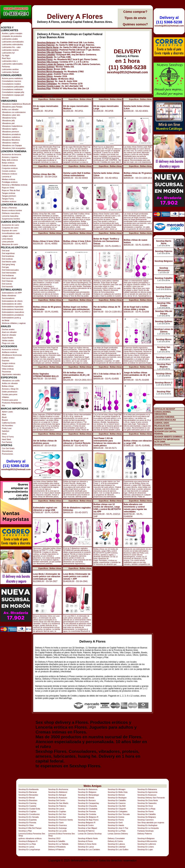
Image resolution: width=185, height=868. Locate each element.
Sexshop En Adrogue (57, 795)
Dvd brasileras (8, 256)
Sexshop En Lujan (145, 849)
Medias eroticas (9, 179)
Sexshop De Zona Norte (148, 800)
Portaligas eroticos (10, 182)
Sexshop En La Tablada (58, 844)
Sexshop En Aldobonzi (58, 792)
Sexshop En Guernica (57, 825)
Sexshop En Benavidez (28, 795)
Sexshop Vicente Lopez (49, 86)
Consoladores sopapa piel (13, 95)
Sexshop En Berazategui (88, 795)
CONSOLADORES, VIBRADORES (163, 413)
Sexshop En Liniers (146, 847)
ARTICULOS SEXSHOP (165, 409)
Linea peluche (8, 242)
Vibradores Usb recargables (14, 148)
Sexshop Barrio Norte (48, 47)
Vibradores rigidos (9, 129)
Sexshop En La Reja (27, 844)
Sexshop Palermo (46, 45)
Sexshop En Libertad (116, 847)
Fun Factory (7, 442)
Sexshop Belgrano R (87, 823)
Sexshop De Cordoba (87, 814)
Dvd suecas (7, 284)
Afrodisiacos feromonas (12, 355)
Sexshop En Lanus (86, 847)
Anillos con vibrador (10, 109)
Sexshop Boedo (45, 57)
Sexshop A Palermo (86, 831)
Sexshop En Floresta (27, 823)
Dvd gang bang (8, 264)
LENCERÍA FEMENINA (164, 417)
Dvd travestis (7, 287)
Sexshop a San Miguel (87, 828)
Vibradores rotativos (10, 143)
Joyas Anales (8, 338)
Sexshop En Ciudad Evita (29, 809)
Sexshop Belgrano (46, 43)
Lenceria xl (6, 177)
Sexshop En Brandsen (28, 800)
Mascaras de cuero (10, 244)
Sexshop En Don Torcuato (119, 814)
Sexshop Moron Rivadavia (50, 72)
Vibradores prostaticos (11, 134)
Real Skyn (6, 58)
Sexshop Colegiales (47, 84)
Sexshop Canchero (146, 820)
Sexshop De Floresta (87, 811)
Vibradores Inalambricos (12, 126)
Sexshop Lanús (45, 74)
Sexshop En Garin (56, 823)
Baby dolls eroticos (10, 160)
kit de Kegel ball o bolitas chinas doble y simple (136, 308)
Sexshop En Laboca (116, 844)
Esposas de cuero (9, 230)
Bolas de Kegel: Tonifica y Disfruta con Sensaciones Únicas (106, 241)
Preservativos (8, 366)
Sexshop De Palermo (57, 806)
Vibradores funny (9, 118)
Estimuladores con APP (12, 293)
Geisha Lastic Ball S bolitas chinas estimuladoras (77, 174)
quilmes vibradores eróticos (30, 838)
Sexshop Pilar (44, 89)
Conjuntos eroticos (10, 168)
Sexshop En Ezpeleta (28, 820)
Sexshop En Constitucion (29, 814)
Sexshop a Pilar (25, 831)
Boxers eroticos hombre (12, 210)
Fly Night (6, 56)
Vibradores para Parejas (12, 107)
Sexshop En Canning (27, 803)
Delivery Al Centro (115, 841)
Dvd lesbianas (8, 275)
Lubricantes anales (10, 39)
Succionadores (8, 298)
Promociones (7, 454)
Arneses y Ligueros (10, 157)
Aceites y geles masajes (12, 33)
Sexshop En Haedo (116, 825)
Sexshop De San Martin (58, 803)
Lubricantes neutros (10, 50)
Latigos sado (7, 236)
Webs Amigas (92, 786)
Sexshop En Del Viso (57, 814)
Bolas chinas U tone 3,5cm (46, 241)
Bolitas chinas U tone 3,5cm (77, 241)
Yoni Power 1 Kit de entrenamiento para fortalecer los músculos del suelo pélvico (107, 442)
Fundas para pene (10, 394)
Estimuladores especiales (13, 307)
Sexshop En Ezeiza (116, 817)
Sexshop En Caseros (117, 803)
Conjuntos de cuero (10, 228)
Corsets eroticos (9, 171)
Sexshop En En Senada (29, 817)
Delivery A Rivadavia (57, 847)
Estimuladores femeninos (13, 309)
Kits (3, 405)
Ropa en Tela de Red (11, 190)
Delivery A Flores (75, 16)
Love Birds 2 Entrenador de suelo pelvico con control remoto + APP (77, 576)
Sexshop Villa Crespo (48, 62)
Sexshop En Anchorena (58, 789)
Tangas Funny (8, 199)
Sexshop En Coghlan (27, 811)
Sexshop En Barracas (28, 792)
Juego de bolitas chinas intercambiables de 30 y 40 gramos (137, 375)
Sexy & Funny (8, 437)
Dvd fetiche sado (9, 262)
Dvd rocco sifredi (9, 278)
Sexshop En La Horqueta (148, 828)
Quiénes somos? (135, 24)
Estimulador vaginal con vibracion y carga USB (45, 509)
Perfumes (6, 67)
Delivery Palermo (145, 834)
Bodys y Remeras (9, 208)
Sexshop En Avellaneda (28, 789)
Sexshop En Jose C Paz (118, 828)
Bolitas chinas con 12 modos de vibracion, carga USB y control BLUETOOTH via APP (107, 508)
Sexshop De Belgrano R (88, 817)
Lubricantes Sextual (10, 72)
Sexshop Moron (45, 69)
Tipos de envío (135, 18)
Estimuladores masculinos (13, 312)
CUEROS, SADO (162, 423)
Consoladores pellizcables (13, 87)
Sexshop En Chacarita (87, 806)
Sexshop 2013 (54, 838)
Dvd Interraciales (9, 273)
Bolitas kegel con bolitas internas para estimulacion (76, 308)
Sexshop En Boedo (86, 798)
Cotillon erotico (8, 358)
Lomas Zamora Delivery (118, 834)
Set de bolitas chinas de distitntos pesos (45, 442)
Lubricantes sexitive (10, 69)
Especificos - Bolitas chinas (50, 99)
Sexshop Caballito (46, 55)
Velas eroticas (8, 369)
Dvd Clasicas (7, 281)
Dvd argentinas (8, 253)
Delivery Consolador (116, 838)
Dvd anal (6, 251)
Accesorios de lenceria (11, 154)
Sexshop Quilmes (46, 67)
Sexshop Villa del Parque (49, 52)
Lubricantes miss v (10, 61)
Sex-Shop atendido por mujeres (151, 823)
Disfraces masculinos (11, 213)
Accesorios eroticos (10, 349)
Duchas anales (8, 329)
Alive (4, 414)
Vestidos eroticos (9, 201)
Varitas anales (8, 340)
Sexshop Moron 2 (164, 383)
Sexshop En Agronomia (147, 792)
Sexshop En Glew (26, 825)
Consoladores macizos (11, 81)
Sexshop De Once (145, 806)
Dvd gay (5, 267)
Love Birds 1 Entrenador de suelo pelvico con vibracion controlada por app (47, 576)
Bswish (5, 420)
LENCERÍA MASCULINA (165, 420)
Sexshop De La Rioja (146, 809)
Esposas (6, 361)
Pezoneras (6, 372)
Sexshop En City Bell (117, 806)
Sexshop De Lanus (56, 809)
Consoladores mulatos (11, 84)
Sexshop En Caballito (117, 800)
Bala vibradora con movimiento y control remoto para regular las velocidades (135, 508)
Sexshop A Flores (85, 841)
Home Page (37, 96)
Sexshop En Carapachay (89, 803)
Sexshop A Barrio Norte (88, 838)
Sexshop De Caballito (147, 814)
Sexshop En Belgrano (87, 792)
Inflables (5, 397)
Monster (5, 98)
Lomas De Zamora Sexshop (90, 834)
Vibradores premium (10, 132)
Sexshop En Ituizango (57, 828)
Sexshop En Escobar (57, 817)
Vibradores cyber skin (11, 115)
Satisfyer (6, 431)
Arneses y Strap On (10, 389)
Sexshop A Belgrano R (28, 841)
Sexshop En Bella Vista (118, 792)
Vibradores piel (8, 123)
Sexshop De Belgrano (147, 817)
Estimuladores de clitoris (12, 301)
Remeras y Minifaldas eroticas (15, 185)
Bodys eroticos (8, 163)
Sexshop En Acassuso (147, 795)
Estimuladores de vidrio (12, 304)
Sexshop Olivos (45, 76)
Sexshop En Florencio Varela (60, 820)
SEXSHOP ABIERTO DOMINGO (168, 437)
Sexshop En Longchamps (29, 849)
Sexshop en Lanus (26, 847)
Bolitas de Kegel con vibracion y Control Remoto (77, 442)
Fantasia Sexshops (146, 831)
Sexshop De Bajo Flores (88, 820)
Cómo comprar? (135, 12)
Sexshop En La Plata (117, 831)
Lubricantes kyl (8, 53)
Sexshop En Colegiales (118, 811)
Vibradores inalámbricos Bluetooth (16, 104)
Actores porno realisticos (12, 78)
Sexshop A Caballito (57, 841)
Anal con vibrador (9, 332)
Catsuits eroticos (9, 165)
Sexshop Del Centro (57, 800)
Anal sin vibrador (9, 335)
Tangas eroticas (9, 193)
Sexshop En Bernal (27, 798)
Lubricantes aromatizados (13, 42)
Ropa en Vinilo (8, 188)
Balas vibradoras (9, 296)
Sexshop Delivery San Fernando (151, 798)
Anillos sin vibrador (10, 383)
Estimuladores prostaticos (13, 315)
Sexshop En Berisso (116, 795)
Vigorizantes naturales (11, 374)
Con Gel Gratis (8, 448)
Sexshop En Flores (116, 820)
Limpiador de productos (12, 36)
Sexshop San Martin (47, 79)
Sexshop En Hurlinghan (148, 825)
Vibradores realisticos (11, 137)
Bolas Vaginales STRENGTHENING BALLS (46, 375)
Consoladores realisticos (12, 89)
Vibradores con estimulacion (14, 112)
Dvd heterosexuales (10, 270)
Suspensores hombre (11, 219)
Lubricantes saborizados (12, 64)
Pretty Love (7, 428)
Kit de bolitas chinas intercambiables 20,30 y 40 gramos (76, 375)
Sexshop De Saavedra (147, 803)
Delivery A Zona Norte (87, 844)
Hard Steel (6, 439)
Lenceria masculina (10, 216)
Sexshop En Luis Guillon (118, 849)
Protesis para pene (10, 400)
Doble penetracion (10, 392)
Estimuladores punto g (11, 318)
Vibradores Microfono (11, 140)
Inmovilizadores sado (11, 233)
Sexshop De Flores (146, 811)
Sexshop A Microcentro (147, 841)
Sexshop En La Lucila (57, 831)
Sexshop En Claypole (117, 809)
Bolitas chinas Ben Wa (44, 174)
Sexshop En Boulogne (117, 798)
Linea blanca (7, 239)
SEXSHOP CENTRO (163, 429)
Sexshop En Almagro (117, 789)
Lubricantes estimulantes (12, 44)
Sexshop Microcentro (48, 50)
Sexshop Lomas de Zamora (51, 64)
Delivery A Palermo (56, 849)
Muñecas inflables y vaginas (14, 323)
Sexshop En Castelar (27, 806)
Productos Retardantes (12, 403)
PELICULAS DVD (162, 426)
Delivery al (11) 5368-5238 (16, 463)
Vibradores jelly (8, 121)
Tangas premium (9, 196)
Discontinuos (7, 451)
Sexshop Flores (45, 59)
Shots (4, 434)
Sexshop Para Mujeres (164, 366)
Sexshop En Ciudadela (88, 809)
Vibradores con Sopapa (12, 145)
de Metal (6, 320)
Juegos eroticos (9, 363)
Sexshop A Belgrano (146, 838)
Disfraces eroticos (9, 174)
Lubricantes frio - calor (11, 47)
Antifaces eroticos (9, 352)
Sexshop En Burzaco (87, 800)
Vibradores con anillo (11, 381)
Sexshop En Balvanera (88, 789)
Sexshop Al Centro (86, 825)
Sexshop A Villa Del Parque (30, 828)
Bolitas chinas (8, 386)
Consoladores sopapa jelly (13, 92)
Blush (4, 417)
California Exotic (9, 423)
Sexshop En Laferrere (147, 844)
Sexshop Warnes (45, 81)
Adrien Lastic (7, 412)
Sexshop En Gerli (115, 823)
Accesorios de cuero (11, 225)
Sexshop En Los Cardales (89, 849)
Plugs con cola (8, 343)
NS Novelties (7, 426)
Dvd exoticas (7, 259)
